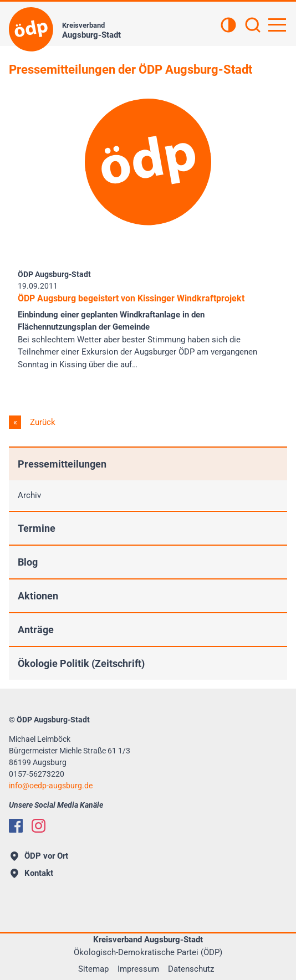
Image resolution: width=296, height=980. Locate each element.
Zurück (42, 422)
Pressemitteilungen (62, 464)
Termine (37, 528)
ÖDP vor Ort (39, 856)
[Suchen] (253, 26)
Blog (28, 562)
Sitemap (93, 969)
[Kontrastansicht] (228, 26)
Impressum (138, 969)
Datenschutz (191, 969)
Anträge (36, 630)
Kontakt (32, 873)
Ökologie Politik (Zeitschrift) (81, 663)
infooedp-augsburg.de (51, 786)
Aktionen (38, 596)
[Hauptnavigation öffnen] (277, 25)
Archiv (29, 495)
